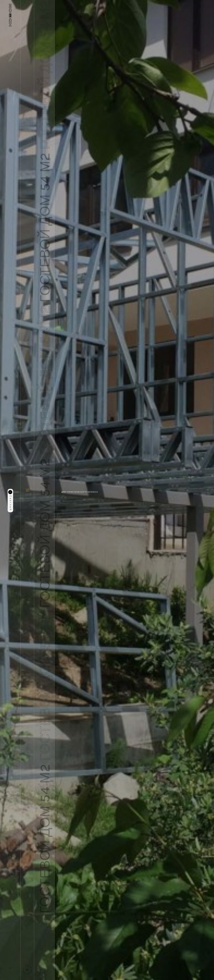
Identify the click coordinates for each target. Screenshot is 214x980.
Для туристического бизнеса (80, 492)
